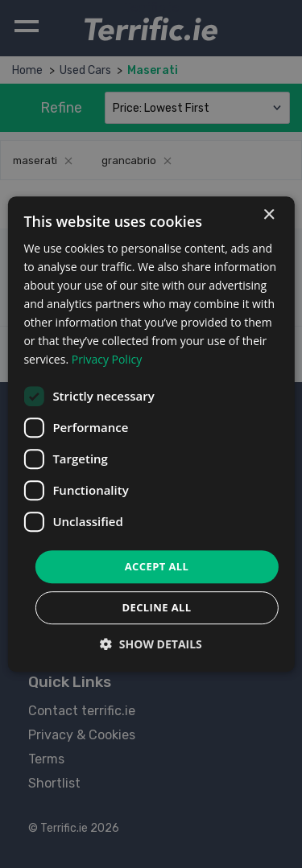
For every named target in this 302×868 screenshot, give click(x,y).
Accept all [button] (157, 566)
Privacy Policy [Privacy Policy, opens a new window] (107, 360)
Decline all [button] (156, 607)
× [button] (269, 215)
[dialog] (151, 434)
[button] (151, 644)
